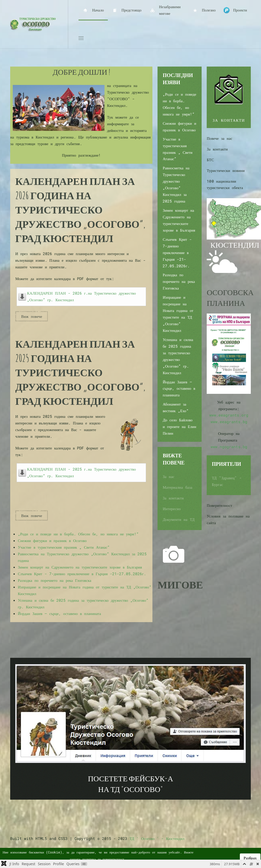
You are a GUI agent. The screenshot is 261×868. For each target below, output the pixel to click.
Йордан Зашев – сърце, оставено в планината (59, 613)
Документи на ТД (179, 519)
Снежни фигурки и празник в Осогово (52, 540)
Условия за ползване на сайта (228, 519)
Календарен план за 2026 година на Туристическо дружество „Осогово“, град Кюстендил (80, 210)
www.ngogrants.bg (229, 447)
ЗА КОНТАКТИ (229, 120)
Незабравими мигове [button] (165, 10)
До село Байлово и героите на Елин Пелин (179, 426)
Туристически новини (226, 170)
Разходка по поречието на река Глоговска (55, 580)
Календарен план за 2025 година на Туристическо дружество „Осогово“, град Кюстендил (80, 372)
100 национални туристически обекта (225, 184)
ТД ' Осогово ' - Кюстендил (157, 838)
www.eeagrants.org (229, 415)
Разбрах (250, 858)
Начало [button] (93, 10)
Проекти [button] (235, 10)
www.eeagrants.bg (229, 422)
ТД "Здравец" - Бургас (227, 481)
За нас (168, 476)
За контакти (173, 498)
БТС (210, 160)
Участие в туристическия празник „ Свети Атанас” (64, 547)
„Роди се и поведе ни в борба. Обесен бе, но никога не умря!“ (78, 534)
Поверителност (219, 505)
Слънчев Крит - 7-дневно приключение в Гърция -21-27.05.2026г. (82, 574)
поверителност (113, 859)
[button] (81, 38)
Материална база (177, 487)
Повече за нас (219, 138)
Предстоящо (127, 10)
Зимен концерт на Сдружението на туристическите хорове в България (80, 567)
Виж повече (32, 316)
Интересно (172, 509)
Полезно (204, 10)
